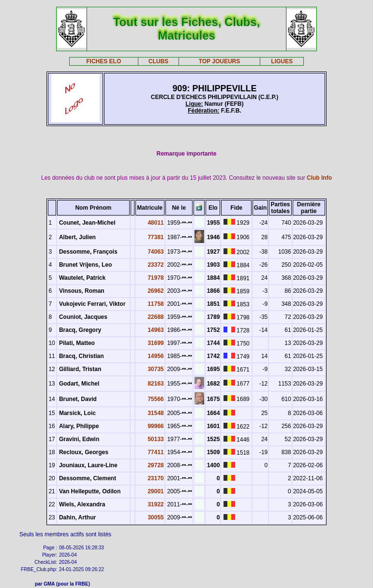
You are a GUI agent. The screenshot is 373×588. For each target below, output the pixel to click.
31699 (156, 343)
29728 (156, 465)
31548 (156, 413)
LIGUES (282, 61)
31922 (156, 504)
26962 (156, 291)
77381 (156, 237)
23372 (156, 265)
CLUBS (158, 61)
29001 (156, 491)
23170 (156, 478)
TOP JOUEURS (220, 61)
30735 (156, 369)
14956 (156, 356)
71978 (156, 278)
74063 (156, 252)
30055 (156, 517)
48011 (156, 223)
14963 (156, 330)
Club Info (319, 178)
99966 (156, 426)
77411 (156, 452)
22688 (156, 317)
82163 (156, 384)
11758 (156, 304)
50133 (156, 439)
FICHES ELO (104, 61)
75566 (156, 399)
